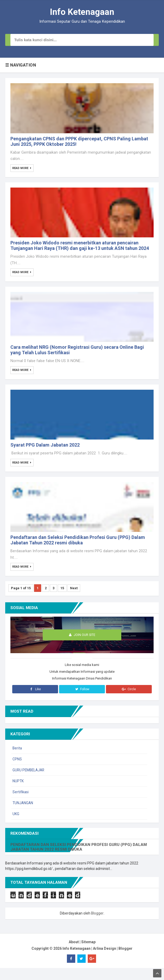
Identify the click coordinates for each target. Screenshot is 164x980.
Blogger (97, 925)
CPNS (17, 771)
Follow (82, 701)
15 (64, 600)
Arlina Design (105, 960)
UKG (16, 826)
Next (76, 600)
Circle (129, 701)
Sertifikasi (21, 804)
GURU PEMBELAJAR (29, 782)
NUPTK (18, 793)
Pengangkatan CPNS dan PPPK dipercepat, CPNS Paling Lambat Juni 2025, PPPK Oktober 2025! (79, 143)
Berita (17, 760)
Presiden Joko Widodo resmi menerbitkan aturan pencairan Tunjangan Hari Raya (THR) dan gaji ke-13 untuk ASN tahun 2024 (80, 250)
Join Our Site (82, 647)
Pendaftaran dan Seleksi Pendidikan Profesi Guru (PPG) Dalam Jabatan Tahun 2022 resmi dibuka (78, 551)
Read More (21, 170)
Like (35, 701)
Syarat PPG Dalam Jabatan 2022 (45, 454)
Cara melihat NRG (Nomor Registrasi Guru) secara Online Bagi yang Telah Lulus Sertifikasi (77, 357)
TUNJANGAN (23, 815)
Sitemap (88, 954)
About (74, 954)
